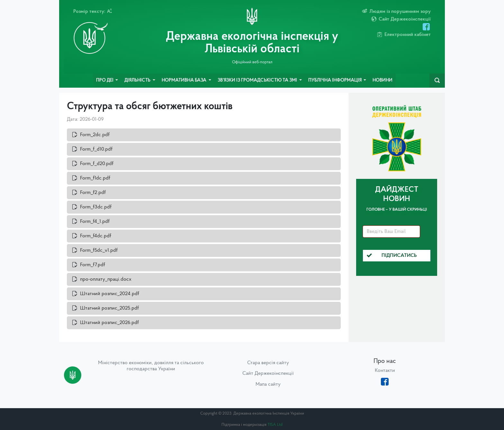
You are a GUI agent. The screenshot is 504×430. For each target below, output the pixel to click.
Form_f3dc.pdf (96, 207)
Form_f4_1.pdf (95, 222)
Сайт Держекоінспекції (268, 373)
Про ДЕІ (105, 80)
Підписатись (392, 256)
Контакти (385, 371)
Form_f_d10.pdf (96, 149)
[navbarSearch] (437, 81)
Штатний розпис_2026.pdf (109, 323)
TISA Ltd (275, 425)
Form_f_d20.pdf (97, 164)
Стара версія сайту (268, 363)
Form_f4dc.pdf (96, 236)
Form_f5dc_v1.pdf (99, 250)
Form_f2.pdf (93, 193)
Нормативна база (184, 80)
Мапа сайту (268, 384)
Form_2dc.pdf (95, 135)
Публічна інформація (335, 80)
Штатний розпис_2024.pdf (110, 294)
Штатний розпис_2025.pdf (109, 308)
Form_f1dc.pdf (95, 178)
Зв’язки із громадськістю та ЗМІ (258, 80)
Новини (382, 80)
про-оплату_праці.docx (106, 279)
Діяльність (138, 80)
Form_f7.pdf (93, 265)
